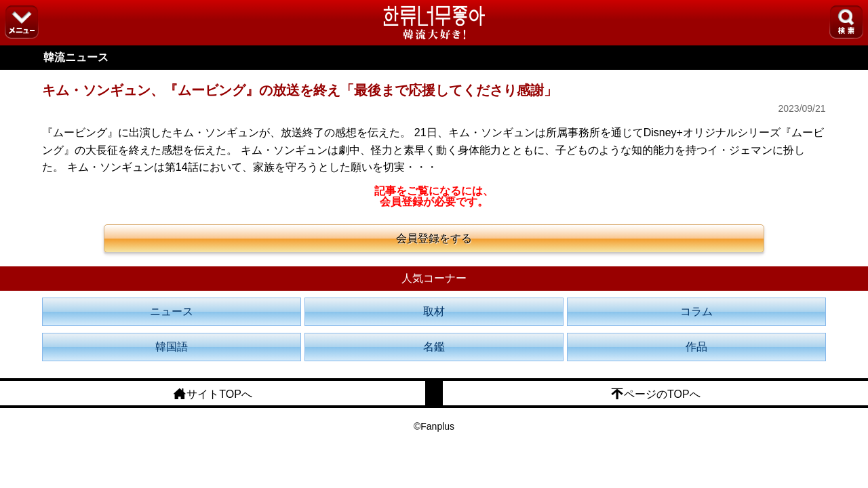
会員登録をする (434, 238)
